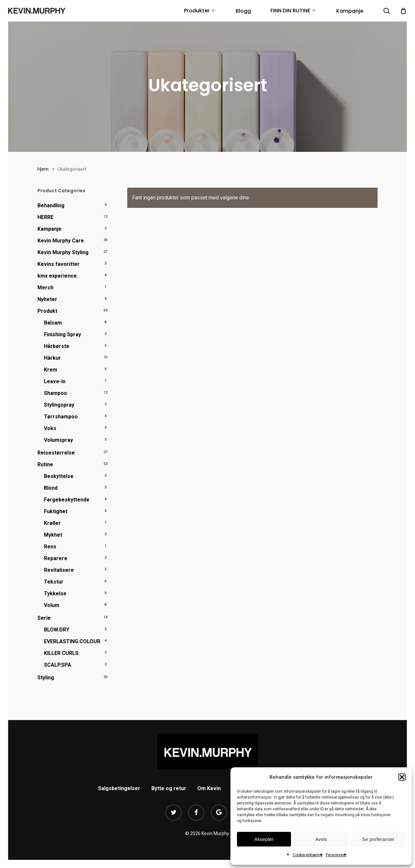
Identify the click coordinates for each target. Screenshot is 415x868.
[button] (402, 777)
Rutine (45, 464)
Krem (51, 370)
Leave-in (55, 381)
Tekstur (54, 582)
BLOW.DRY (57, 630)
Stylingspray (59, 405)
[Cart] (403, 11)
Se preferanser (378, 839)
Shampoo (55, 393)
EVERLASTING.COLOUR (72, 641)
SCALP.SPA (58, 665)
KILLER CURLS (61, 653)
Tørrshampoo (61, 417)
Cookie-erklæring (308, 855)
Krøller (52, 523)
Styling (46, 678)
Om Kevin (209, 788)
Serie (44, 618)
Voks (50, 428)
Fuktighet (56, 511)
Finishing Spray (62, 334)
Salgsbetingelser (119, 788)
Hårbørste (57, 346)
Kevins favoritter (59, 264)
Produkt (47, 311)
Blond (51, 488)
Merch (45, 288)
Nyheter (47, 299)
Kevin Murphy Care (61, 241)
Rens (50, 547)
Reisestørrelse (56, 453)
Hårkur (52, 358)
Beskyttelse (59, 476)
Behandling (51, 205)
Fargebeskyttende (67, 500)
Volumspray (58, 440)
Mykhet (53, 535)
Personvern (336, 855)
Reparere (56, 558)
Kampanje (49, 229)
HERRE (45, 217)
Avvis (321, 839)
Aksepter (264, 839)
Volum (52, 605)
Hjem (43, 169)
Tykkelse (55, 593)
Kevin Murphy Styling (63, 252)
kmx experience (57, 276)
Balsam (53, 323)
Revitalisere (59, 570)
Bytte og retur (169, 788)
